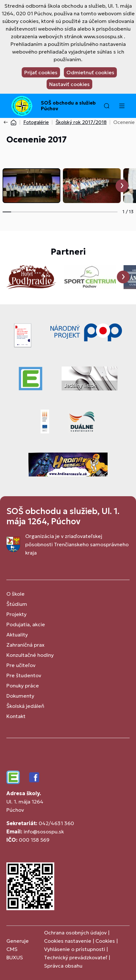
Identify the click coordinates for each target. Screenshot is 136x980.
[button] (107, 106)
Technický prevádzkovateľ (76, 957)
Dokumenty (20, 696)
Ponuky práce (23, 686)
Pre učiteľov (21, 665)
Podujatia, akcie (26, 624)
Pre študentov (24, 675)
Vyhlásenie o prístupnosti (75, 949)
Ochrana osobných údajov (75, 933)
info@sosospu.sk (44, 831)
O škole (15, 594)
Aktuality (17, 635)
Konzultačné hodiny (30, 655)
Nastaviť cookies (69, 84)
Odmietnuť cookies (90, 72)
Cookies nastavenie (68, 941)
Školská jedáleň (25, 706)
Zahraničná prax (25, 645)
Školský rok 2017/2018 (81, 122)
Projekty (16, 614)
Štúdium (17, 604)
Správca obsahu (63, 966)
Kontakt (16, 716)
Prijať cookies (41, 72)
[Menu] (122, 106)
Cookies (106, 941)
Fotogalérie (36, 122)
